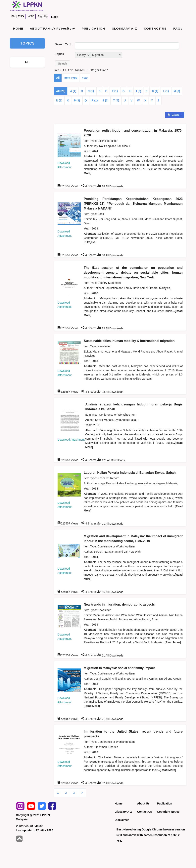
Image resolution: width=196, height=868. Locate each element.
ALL (27, 62)
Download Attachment (71, 440)
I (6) (139, 91)
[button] (63, 63)
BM (13, 16)
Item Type (71, 78)
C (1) (91, 91)
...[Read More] (172, 642)
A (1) (73, 91)
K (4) (155, 91)
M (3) (177, 91)
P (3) (77, 100)
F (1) (115, 91)
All (58, 78)
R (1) (95, 100)
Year (85, 78)
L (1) (166, 91)
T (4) (116, 100)
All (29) (61, 91)
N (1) (59, 100)
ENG (21, 16)
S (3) (105, 100)
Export (173, 115)
